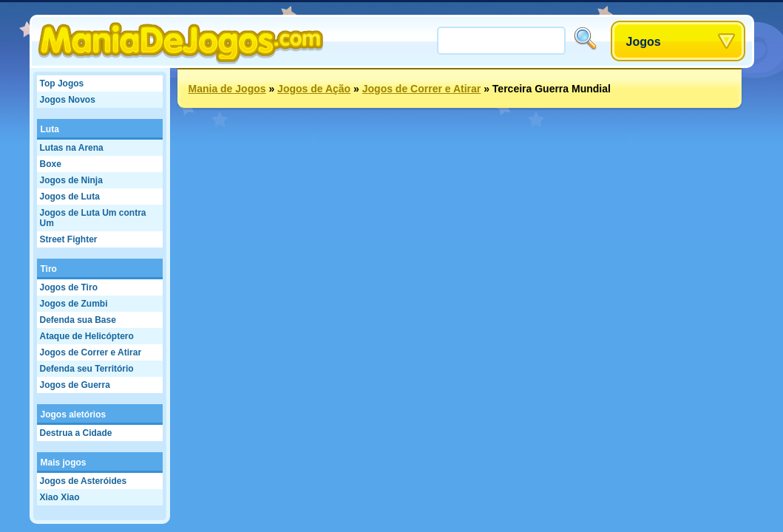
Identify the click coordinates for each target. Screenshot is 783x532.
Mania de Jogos (227, 89)
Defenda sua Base (78, 320)
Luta (50, 129)
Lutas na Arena (72, 148)
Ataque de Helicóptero (87, 336)
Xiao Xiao (60, 497)
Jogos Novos (68, 100)
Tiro (49, 269)
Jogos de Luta (70, 197)
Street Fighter (69, 239)
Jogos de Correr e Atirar (91, 352)
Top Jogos (62, 83)
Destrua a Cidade (76, 433)
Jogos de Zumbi (74, 304)
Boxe (51, 164)
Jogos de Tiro (69, 287)
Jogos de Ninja (71, 180)
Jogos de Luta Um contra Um (93, 218)
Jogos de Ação (314, 89)
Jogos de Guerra (75, 385)
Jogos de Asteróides (84, 481)
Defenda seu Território (87, 369)
